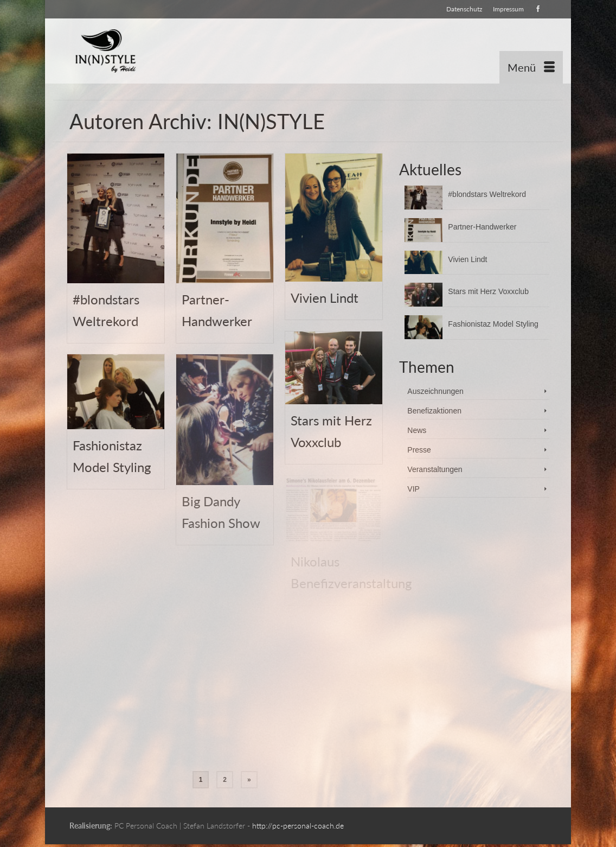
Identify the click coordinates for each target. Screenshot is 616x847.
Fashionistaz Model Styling (493, 324)
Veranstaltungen (435, 469)
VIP (413, 489)
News (417, 430)
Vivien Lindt (467, 259)
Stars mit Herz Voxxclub (488, 291)
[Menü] (531, 67)
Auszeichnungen (435, 391)
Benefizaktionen (434, 411)
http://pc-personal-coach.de (298, 826)
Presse (419, 450)
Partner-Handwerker (482, 227)
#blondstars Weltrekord (487, 194)
